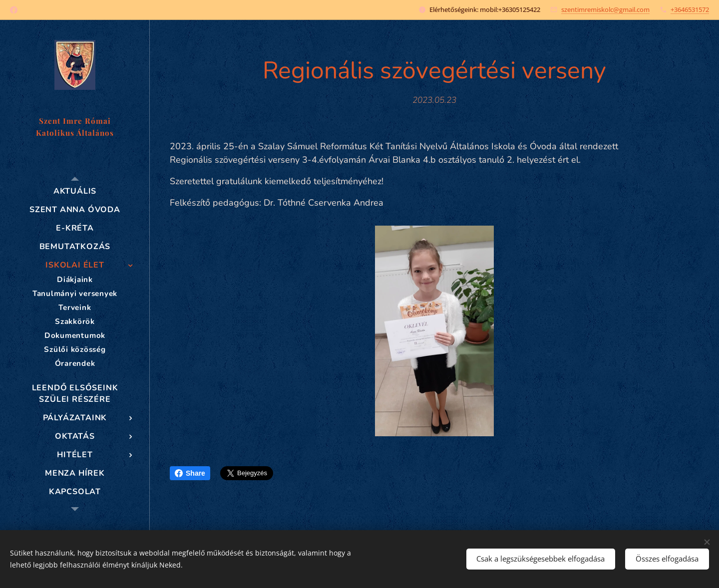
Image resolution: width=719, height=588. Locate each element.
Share (190, 473)
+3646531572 (690, 9)
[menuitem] (75, 191)
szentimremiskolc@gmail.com (605, 9)
